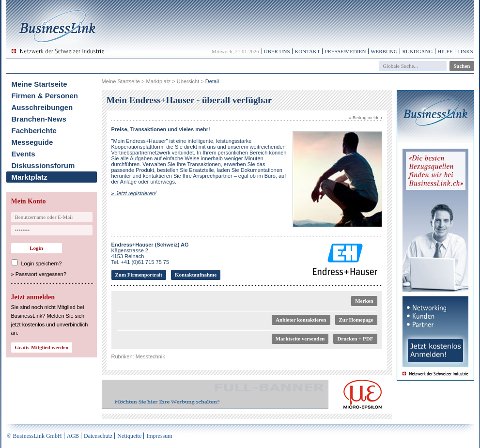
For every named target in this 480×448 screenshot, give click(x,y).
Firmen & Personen (45, 96)
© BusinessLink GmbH (35, 436)
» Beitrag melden (365, 118)
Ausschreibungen (42, 107)
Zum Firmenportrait (139, 275)
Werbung (384, 51)
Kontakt (307, 51)
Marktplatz (30, 177)
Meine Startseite (39, 84)
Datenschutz (98, 436)
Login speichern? (42, 263)
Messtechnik (150, 356)
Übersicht (188, 81)
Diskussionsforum (43, 165)
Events (23, 154)
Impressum (159, 436)
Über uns (277, 51)
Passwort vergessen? (41, 274)
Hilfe (445, 51)
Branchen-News (39, 119)
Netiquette (129, 436)
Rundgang (417, 51)
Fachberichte (34, 131)
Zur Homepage (356, 320)
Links (465, 51)
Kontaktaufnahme (196, 275)
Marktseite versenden (300, 339)
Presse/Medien (345, 51)
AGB (73, 436)
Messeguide (32, 142)
